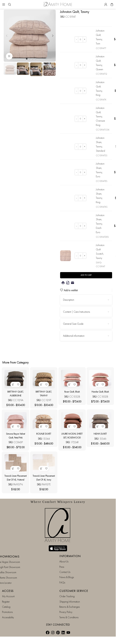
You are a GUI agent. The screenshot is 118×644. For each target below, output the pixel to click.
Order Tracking (67, 586)
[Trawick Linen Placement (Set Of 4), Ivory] (43, 465)
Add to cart (86, 275)
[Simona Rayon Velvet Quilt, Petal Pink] (14, 421)
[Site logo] (58, 4)
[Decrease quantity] (76, 39)
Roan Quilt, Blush (72, 390)
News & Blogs (67, 566)
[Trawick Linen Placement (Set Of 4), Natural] (14, 465)
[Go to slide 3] (33, 59)
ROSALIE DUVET (43, 433)
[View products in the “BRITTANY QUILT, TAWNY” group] (41, 383)
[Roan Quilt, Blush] (72, 378)
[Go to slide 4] (36, 59)
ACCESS (8, 580)
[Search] (10, 4)
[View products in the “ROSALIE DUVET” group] (41, 426)
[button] (7, 36)
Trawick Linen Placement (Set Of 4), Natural (15, 480)
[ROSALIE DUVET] (43, 421)
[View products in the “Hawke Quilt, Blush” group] (99, 383)
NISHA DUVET (101, 433)
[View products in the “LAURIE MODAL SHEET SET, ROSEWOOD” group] (70, 426)
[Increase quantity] (85, 39)
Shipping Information (70, 591)
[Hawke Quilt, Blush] (101, 378)
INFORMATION (70, 545)
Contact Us (65, 561)
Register (6, 591)
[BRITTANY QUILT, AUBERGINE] (14, 378)
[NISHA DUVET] (101, 421)
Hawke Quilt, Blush (101, 390)
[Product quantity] (80, 39)
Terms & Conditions (69, 607)
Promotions (7, 601)
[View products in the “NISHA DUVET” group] (99, 426)
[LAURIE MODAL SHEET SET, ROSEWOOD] (72, 421)
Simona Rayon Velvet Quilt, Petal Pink (15, 437)
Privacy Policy (66, 601)
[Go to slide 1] (27, 59)
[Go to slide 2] (30, 59)
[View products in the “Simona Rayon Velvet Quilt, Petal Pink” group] (12, 426)
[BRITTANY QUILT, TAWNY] (43, 378)
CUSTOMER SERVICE (74, 580)
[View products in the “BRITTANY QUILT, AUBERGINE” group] (12, 383)
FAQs (62, 572)
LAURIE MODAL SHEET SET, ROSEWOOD (72, 437)
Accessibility (8, 607)
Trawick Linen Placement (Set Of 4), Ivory (43, 480)
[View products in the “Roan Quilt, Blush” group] (70, 383)
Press (62, 556)
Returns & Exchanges (70, 596)
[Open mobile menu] (4, 4)
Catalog (6, 596)
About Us (64, 551)
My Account (8, 586)
